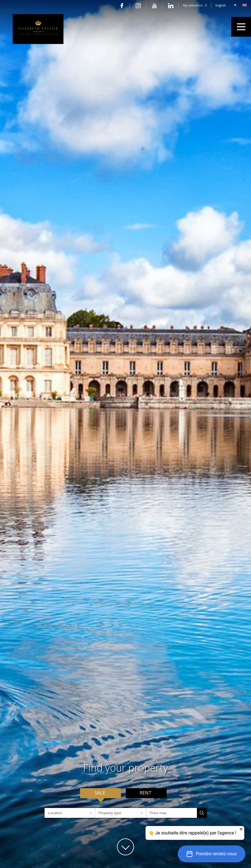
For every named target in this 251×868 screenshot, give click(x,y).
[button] (212, 854)
